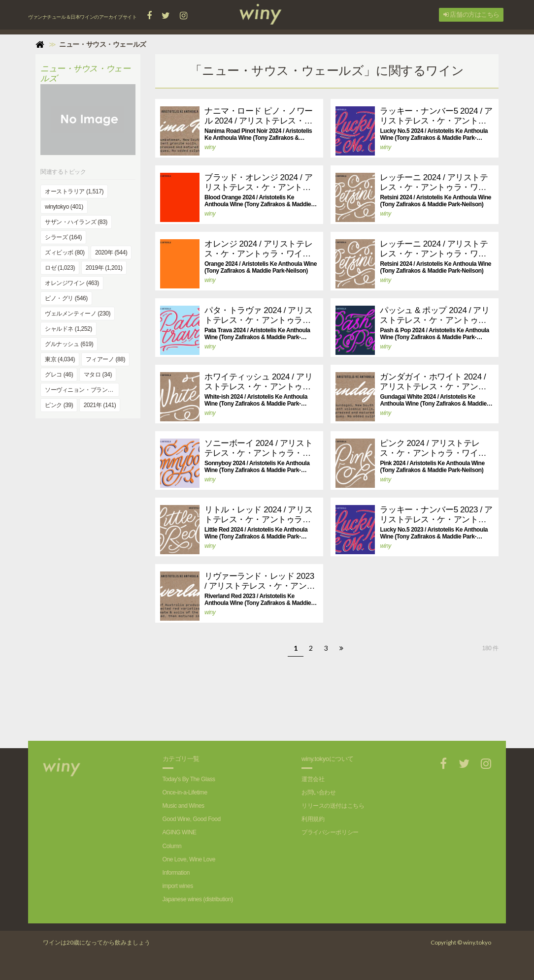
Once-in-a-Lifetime (185, 792)
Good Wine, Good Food (192, 819)
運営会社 (313, 779)
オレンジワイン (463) (72, 283)
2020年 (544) (111, 253)
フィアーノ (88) (105, 359)
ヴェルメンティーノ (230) (78, 314)
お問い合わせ (318, 792)
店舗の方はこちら (471, 15)
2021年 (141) (100, 405)
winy (210, 147)
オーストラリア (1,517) (74, 191)
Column (172, 846)
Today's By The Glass (189, 779)
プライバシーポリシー (330, 832)
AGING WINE (180, 832)
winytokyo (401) (64, 207)
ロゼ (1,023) (60, 268)
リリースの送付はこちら (333, 806)
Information (176, 873)
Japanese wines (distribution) (198, 899)
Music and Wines (184, 806)
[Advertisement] (327, 706)
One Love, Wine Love (189, 859)
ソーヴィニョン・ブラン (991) (82, 390)
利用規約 (313, 819)
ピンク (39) (59, 405)
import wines (178, 886)
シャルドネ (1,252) (68, 329)
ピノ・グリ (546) (66, 298)
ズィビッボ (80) (65, 253)
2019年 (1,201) (104, 268)
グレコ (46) (59, 375)
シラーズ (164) (63, 237)
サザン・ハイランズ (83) (76, 222)
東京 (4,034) (60, 359)
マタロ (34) (98, 375)
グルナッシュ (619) (69, 344)
